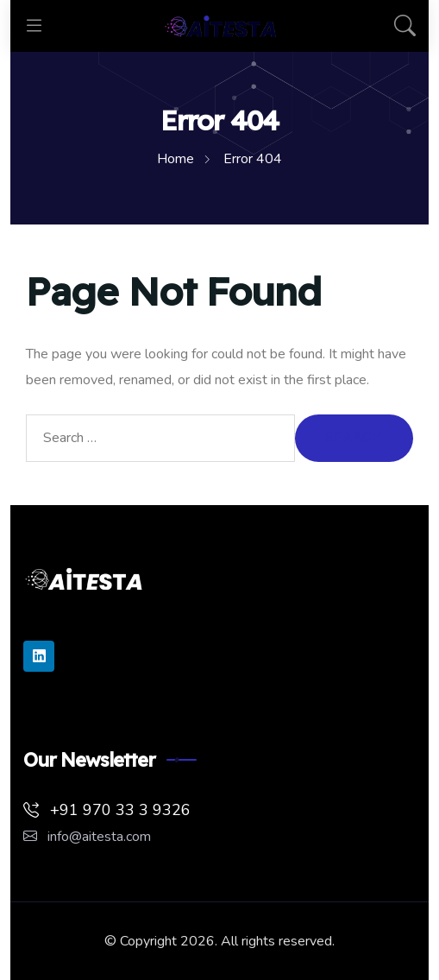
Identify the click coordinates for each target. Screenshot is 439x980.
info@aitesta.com (87, 837)
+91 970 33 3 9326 (107, 810)
